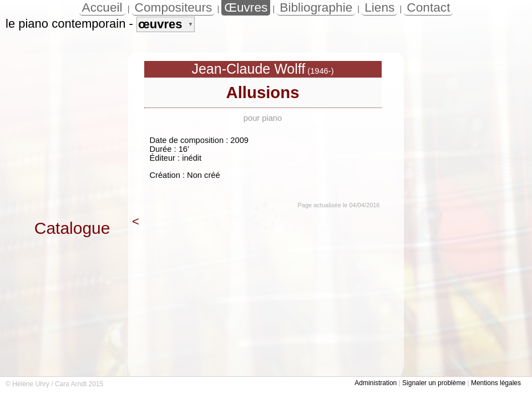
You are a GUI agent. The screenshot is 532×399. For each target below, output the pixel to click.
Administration (376, 383)
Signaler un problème (434, 383)
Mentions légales (496, 383)
